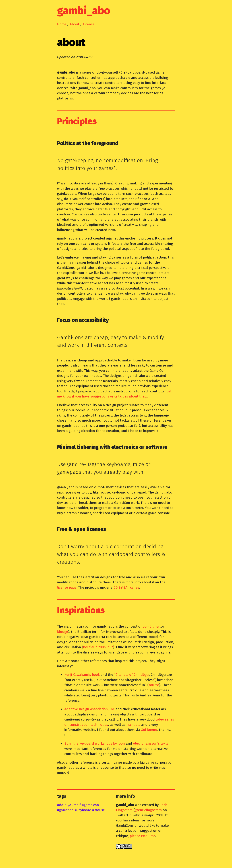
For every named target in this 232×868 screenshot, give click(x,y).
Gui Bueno (149, 730)
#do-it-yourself (69, 805)
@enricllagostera (148, 810)
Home (62, 24)
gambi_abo (84, 11)
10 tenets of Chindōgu (131, 675)
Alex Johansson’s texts (151, 743)
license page (67, 587)
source (154, 685)
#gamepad (65, 810)
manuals (133, 725)
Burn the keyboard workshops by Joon (95, 743)
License (89, 24)
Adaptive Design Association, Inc (89, 709)
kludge (63, 632)
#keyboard (83, 810)
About (74, 24)
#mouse (99, 810)
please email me (142, 836)
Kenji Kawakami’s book (82, 675)
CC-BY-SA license (126, 587)
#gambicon (90, 805)
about (71, 42)
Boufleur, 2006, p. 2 (98, 647)
